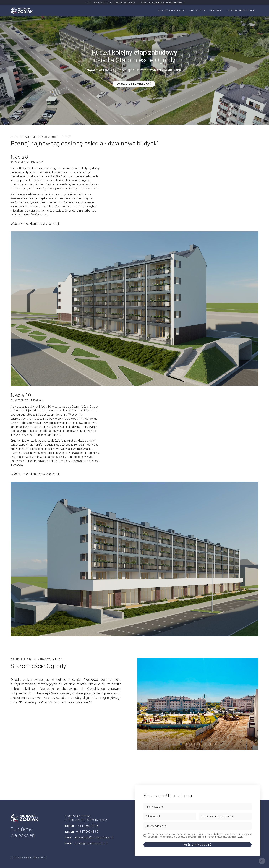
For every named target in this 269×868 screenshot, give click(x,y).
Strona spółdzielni (241, 10)
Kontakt (216, 10)
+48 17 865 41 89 (126, 2)
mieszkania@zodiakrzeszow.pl (167, 2)
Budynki (196, 10)
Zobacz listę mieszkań (134, 84)
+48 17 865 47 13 (103, 2)
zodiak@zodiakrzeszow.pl (91, 843)
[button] (181, 744)
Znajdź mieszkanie (171, 10)
